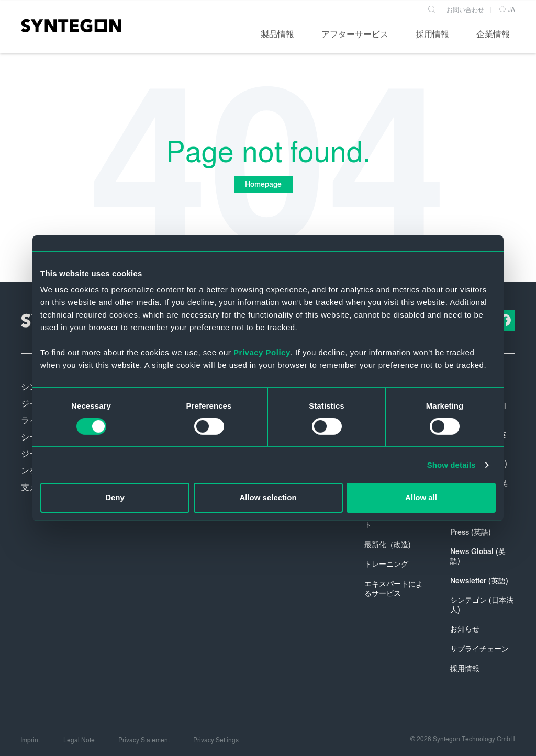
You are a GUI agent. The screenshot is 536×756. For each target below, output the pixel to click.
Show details (451, 465)
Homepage (263, 184)
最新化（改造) (388, 545)
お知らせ (465, 629)
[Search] (432, 7)
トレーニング (386, 564)
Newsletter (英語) (479, 581)
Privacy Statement (144, 740)
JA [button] (507, 9)
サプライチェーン (479, 649)
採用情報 (465, 669)
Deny (115, 497)
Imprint (30, 740)
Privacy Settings (216, 740)
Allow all (421, 497)
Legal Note (79, 740)
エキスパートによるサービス (394, 589)
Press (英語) (471, 532)
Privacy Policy (262, 352)
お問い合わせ (465, 9)
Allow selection (268, 497)
